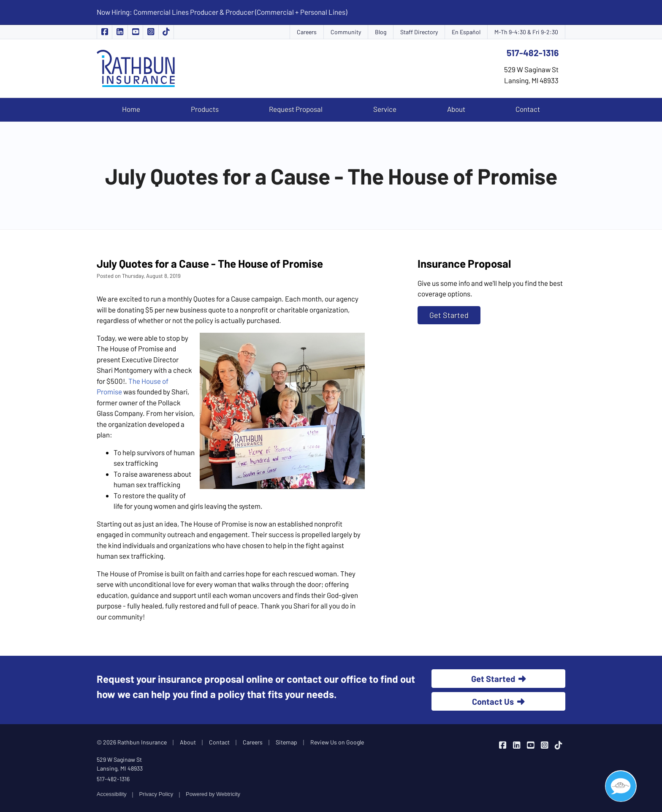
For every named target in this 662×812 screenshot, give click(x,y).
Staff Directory (419, 32)
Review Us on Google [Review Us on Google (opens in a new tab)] (337, 742)
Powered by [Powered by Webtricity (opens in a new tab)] (213, 794)
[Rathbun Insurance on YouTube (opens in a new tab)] (136, 32)
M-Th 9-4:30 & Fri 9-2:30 (526, 32)
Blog (381, 32)
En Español (466, 32)
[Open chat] (621, 786)
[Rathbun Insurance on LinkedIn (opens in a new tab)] (120, 32)
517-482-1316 (533, 53)
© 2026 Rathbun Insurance (132, 742)
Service (385, 109)
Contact (528, 109)
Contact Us (498, 701)
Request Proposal (296, 109)
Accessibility (112, 794)
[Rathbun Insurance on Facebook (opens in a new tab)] (104, 32)
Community (346, 32)
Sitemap (286, 742)
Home (131, 109)
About (456, 109)
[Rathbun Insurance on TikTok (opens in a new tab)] (166, 32)
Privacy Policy (156, 794)
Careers (307, 32)
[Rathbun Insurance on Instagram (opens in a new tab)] (151, 32)
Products (205, 109)
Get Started (449, 315)
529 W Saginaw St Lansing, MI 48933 (120, 764)
